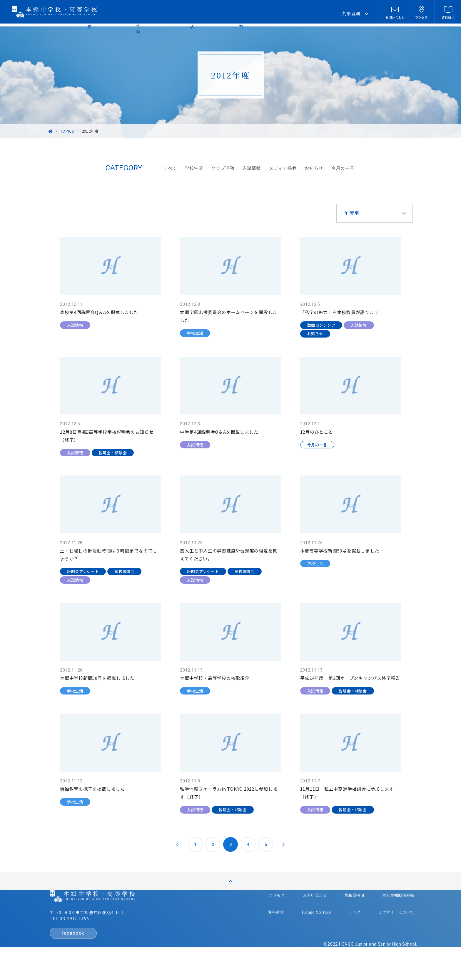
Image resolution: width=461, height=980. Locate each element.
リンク (325, 928)
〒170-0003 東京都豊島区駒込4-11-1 (113, 936)
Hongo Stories (290, 928)
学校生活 (252, 13)
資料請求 (252, 928)
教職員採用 (325, 916)
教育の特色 (219, 13)
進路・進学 (317, 13)
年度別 (340, 213)
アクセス (253, 916)
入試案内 (283, 13)
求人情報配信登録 (366, 916)
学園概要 (185, 13)
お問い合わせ (288, 916)
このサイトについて (364, 928)
